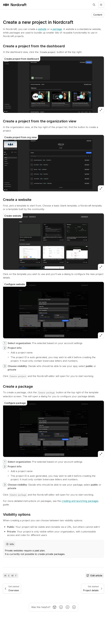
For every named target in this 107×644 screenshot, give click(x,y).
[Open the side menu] (101, 5)
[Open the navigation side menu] (98, 15)
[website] (42, 29)
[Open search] (94, 5)
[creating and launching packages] (80, 501)
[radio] (55, 607)
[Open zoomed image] (101, 110)
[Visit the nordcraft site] (15, 5)
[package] (57, 29)
